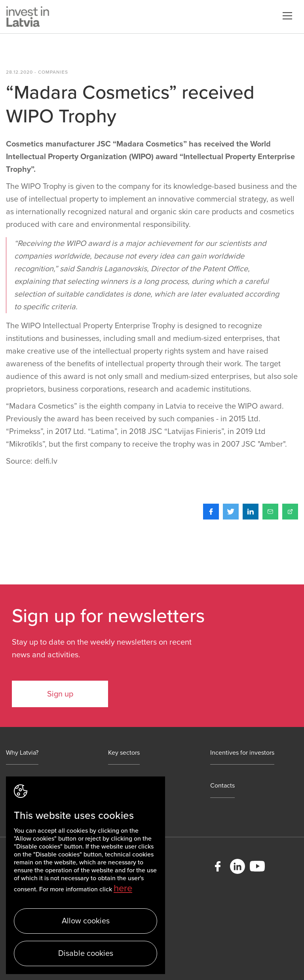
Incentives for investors (242, 753)
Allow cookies (86, 921)
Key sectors (124, 753)
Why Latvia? (22, 753)
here (123, 888)
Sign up (60, 694)
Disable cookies (86, 953)
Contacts (222, 786)
